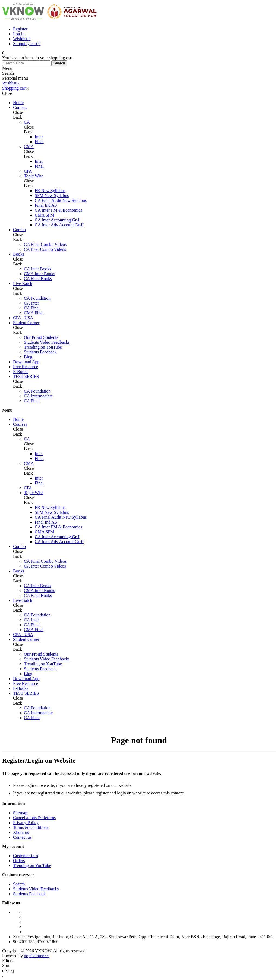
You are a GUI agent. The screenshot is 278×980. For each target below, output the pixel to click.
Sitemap (20, 813)
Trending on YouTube (32, 865)
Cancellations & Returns (34, 818)
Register (20, 29)
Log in (19, 34)
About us (21, 832)
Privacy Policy (26, 823)
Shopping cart (14, 88)
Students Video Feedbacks (36, 889)
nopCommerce (37, 956)
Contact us (22, 837)
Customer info (26, 856)
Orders (19, 861)
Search (59, 63)
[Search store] (26, 63)
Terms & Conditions (31, 827)
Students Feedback (29, 894)
